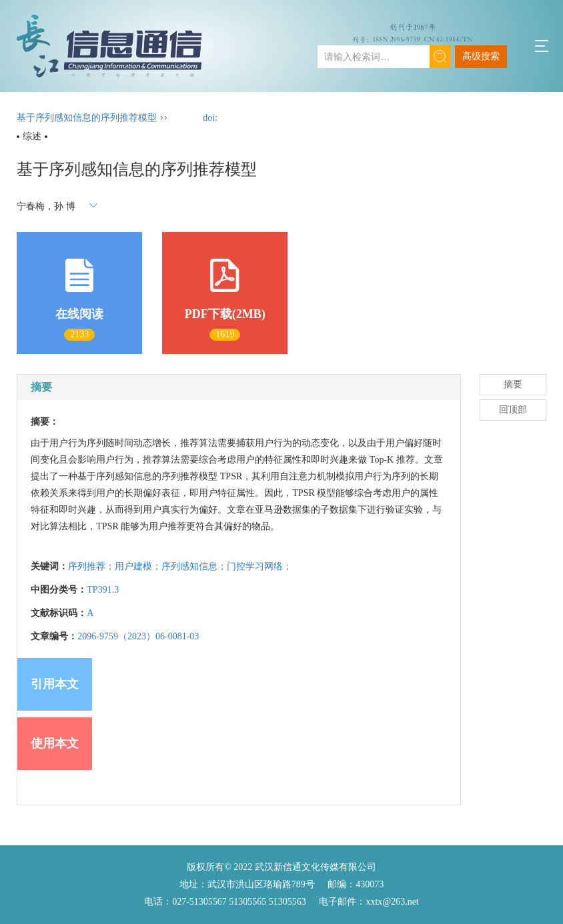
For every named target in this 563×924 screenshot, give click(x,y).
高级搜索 (481, 56)
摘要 (513, 384)
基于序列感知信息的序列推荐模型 (87, 118)
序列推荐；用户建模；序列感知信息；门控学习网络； (180, 566)
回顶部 (513, 410)
